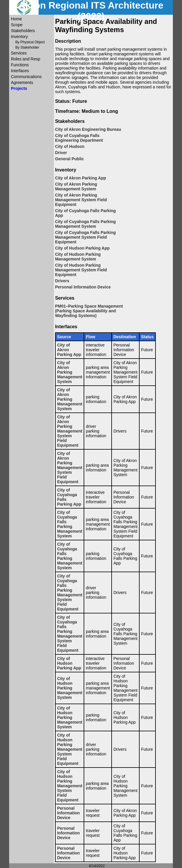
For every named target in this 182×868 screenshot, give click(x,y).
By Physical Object (30, 42)
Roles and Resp (26, 59)
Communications (26, 77)
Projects (19, 88)
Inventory (19, 37)
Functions (20, 65)
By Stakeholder (27, 47)
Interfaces (20, 71)
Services (19, 53)
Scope (17, 25)
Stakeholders (23, 31)
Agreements (22, 82)
